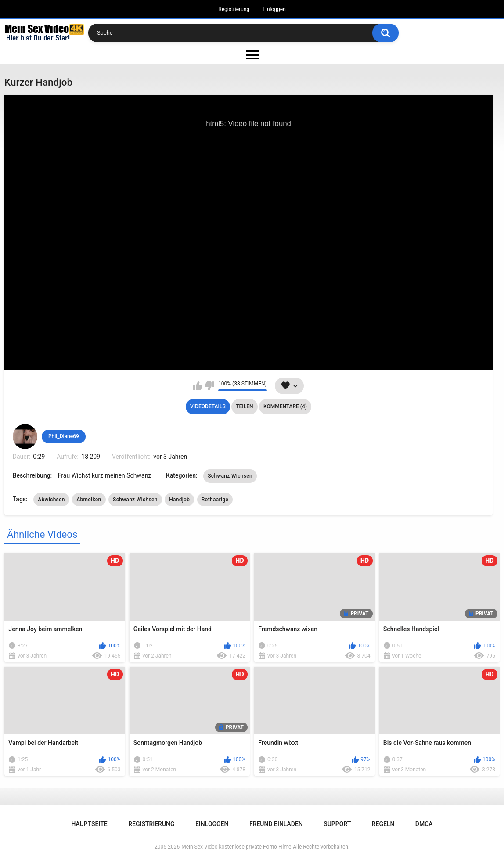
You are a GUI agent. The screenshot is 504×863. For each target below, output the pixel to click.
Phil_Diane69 (64, 436)
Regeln (383, 824)
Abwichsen (51, 500)
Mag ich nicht (209, 386)
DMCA (424, 824)
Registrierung (234, 9)
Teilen (244, 406)
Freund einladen (276, 824)
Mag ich (198, 386)
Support (337, 824)
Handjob (179, 500)
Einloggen (274, 9)
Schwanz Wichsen (230, 476)
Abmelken (89, 500)
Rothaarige (215, 500)
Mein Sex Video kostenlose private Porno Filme (236, 847)
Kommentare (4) (285, 406)
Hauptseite (89, 824)
